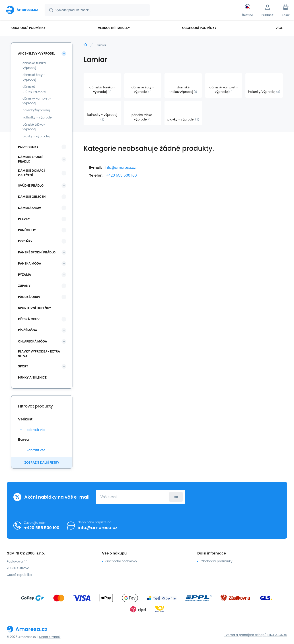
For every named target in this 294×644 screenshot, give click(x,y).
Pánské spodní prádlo (37, 252)
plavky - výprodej (36, 136)
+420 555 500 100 (121, 175)
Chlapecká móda (33, 341)
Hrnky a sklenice (32, 377)
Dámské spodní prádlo (31, 159)
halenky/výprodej (36, 110)
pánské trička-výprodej (34, 127)
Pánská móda (30, 263)
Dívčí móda (28, 330)
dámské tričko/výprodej (34, 89)
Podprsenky (28, 147)
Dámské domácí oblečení (31, 173)
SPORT (23, 366)
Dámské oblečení (32, 197)
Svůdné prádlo (31, 185)
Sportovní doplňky (35, 308)
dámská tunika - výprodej (35, 65)
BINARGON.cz (277, 635)
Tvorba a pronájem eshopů (245, 635)
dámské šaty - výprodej (34, 77)
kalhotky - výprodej (37, 117)
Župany (24, 286)
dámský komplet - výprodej (37, 101)
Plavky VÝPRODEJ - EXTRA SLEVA (39, 354)
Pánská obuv (29, 297)
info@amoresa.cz (120, 168)
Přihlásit (176, 497)
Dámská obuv (30, 208)
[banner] (22, 10)
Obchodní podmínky (121, 561)
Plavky (24, 219)
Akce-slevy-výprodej (37, 53)
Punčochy (27, 230)
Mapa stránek (50, 637)
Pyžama (25, 275)
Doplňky (25, 241)
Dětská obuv (29, 319)
